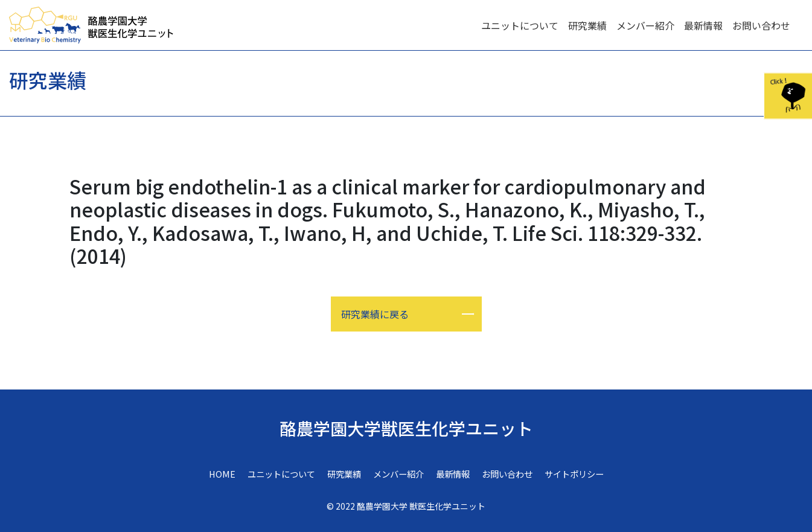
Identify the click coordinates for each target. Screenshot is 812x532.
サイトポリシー (574, 474)
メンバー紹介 (645, 25)
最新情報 (703, 25)
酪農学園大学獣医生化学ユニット (406, 428)
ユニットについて (520, 25)
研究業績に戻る (375, 314)
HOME (222, 474)
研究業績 (587, 25)
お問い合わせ (761, 25)
